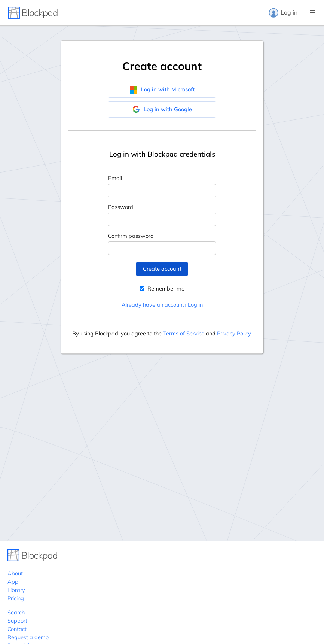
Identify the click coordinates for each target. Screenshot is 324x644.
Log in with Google (162, 109)
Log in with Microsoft (162, 89)
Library (16, 590)
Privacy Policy (234, 333)
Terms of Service (184, 333)
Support (17, 621)
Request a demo (28, 637)
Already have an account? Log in (162, 305)
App (13, 582)
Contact (17, 629)
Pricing (16, 598)
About (15, 573)
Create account (162, 269)
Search (16, 612)
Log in (283, 13)
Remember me (162, 288)
